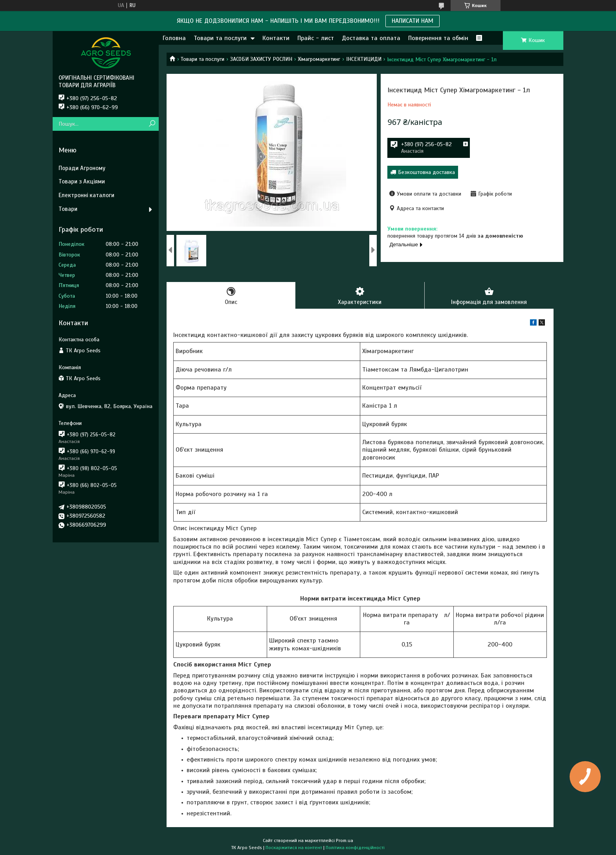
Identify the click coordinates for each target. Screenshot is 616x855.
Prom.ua (345, 840)
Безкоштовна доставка (426, 172)
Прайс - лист (316, 38)
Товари (68, 209)
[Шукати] (152, 124)
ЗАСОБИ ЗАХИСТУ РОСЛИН (261, 59)
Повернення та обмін (438, 38)
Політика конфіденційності (355, 848)
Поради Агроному (82, 168)
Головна (174, 38)
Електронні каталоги (86, 195)
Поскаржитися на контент (294, 848)
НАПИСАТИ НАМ (412, 21)
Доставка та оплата (371, 38)
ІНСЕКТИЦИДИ (364, 59)
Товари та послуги (220, 38)
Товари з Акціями (82, 181)
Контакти (276, 38)
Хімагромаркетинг (319, 59)
